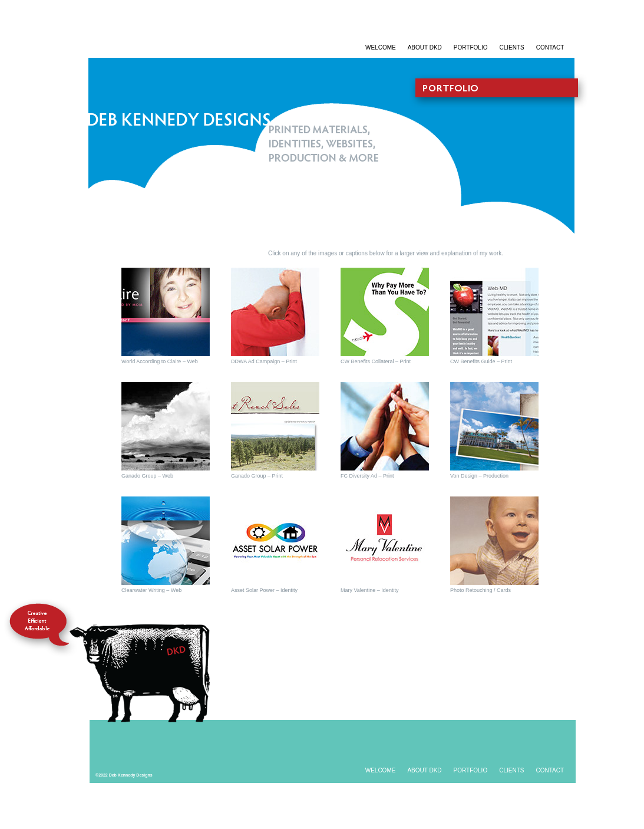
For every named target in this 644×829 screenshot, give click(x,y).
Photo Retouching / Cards (480, 590)
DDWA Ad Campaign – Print (264, 361)
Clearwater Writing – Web (151, 590)
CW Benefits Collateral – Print (376, 361)
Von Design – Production (479, 476)
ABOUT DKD (425, 47)
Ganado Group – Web (147, 476)
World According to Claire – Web (160, 361)
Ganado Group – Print (257, 476)
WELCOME (381, 47)
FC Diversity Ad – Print (367, 476)
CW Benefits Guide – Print (481, 361)
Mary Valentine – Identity (369, 590)
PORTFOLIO (471, 47)
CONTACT (550, 47)
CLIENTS (511, 47)
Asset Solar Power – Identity (264, 590)
